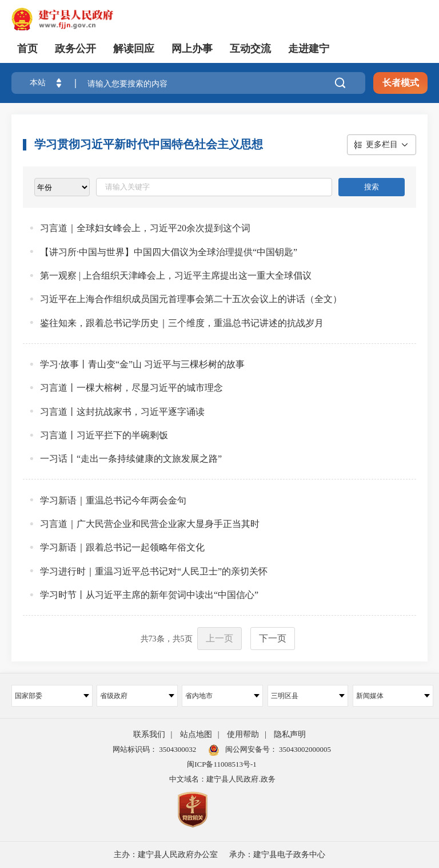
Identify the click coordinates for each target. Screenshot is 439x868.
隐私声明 (290, 734)
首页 (27, 49)
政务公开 (75, 49)
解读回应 (134, 49)
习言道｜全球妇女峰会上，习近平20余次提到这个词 (145, 228)
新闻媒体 (393, 696)
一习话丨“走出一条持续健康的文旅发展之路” (131, 459)
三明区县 (308, 696)
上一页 (219, 638)
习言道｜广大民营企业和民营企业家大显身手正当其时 (150, 524)
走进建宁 (309, 49)
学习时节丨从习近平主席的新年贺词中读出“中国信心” (149, 595)
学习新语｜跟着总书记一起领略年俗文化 (122, 547)
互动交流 (250, 49)
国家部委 (52, 696)
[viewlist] (62, 187)
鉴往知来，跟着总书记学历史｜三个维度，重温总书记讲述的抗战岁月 (182, 323)
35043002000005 (304, 749)
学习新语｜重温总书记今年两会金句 (113, 500)
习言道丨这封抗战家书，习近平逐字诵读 (122, 412)
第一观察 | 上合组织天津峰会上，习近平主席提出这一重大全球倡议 (176, 276)
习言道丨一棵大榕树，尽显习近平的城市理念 (131, 388)
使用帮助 (243, 734)
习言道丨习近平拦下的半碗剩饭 (104, 435)
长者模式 (401, 83)
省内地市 (222, 696)
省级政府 (137, 696)
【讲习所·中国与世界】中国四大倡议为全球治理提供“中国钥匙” (169, 252)
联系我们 (149, 734)
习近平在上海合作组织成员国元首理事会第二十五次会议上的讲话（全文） (191, 299)
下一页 (273, 638)
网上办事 (192, 49)
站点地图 (196, 734)
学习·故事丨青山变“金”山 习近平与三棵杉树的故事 (142, 364)
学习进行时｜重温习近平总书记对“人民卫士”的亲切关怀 (154, 571)
